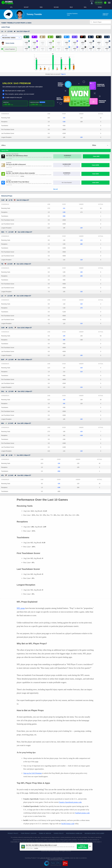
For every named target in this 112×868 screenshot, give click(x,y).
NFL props (21, 608)
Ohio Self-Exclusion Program (56, 860)
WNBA (100, 7)
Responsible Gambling (74, 833)
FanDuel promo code (82, 813)
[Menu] (109, 3)
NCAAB (56, 7)
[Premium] (105, 3)
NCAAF (26, 7)
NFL (11, 7)
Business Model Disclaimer (94, 833)
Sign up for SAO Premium (33, 773)
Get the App (99, 3)
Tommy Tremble (10, 43)
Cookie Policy (59, 833)
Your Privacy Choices (29, 833)
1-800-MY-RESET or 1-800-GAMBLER (51, 858)
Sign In (63, 74)
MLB (71, 7)
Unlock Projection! (10, 49)
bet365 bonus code (68, 824)
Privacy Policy (13, 833)
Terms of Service (45, 833)
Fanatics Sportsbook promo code (70, 802)
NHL (85, 7)
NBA (41, 7)
